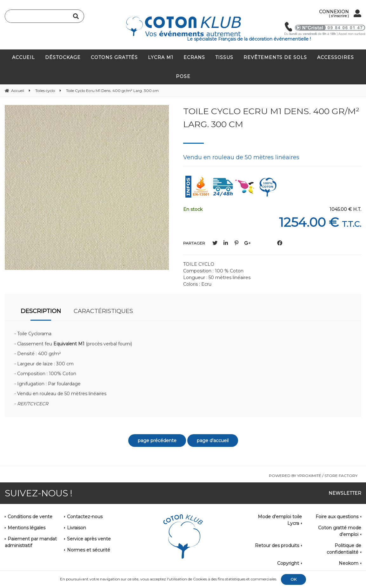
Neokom (349, 563)
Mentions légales (27, 528)
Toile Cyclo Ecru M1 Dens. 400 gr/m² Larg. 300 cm (271, 118)
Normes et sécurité (89, 550)
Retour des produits (277, 546)
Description (41, 311)
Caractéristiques (103, 311)
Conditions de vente (30, 517)
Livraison (77, 528)
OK (293, 579)
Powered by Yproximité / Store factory (313, 476)
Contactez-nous (85, 517)
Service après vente (89, 539)
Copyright (288, 563)
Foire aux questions (337, 517)
